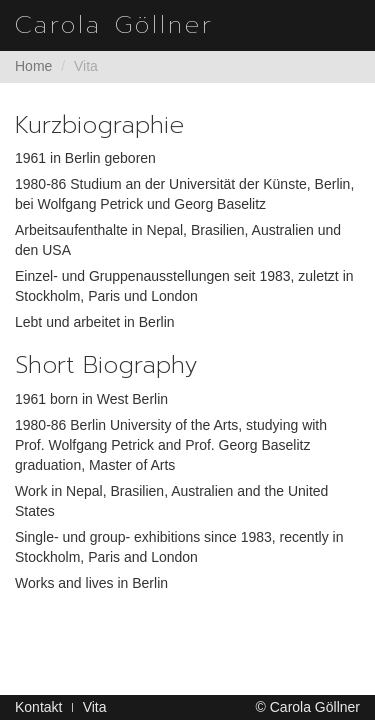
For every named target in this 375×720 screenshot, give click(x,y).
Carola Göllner (114, 25)
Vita (95, 707)
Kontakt (38, 707)
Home (33, 66)
